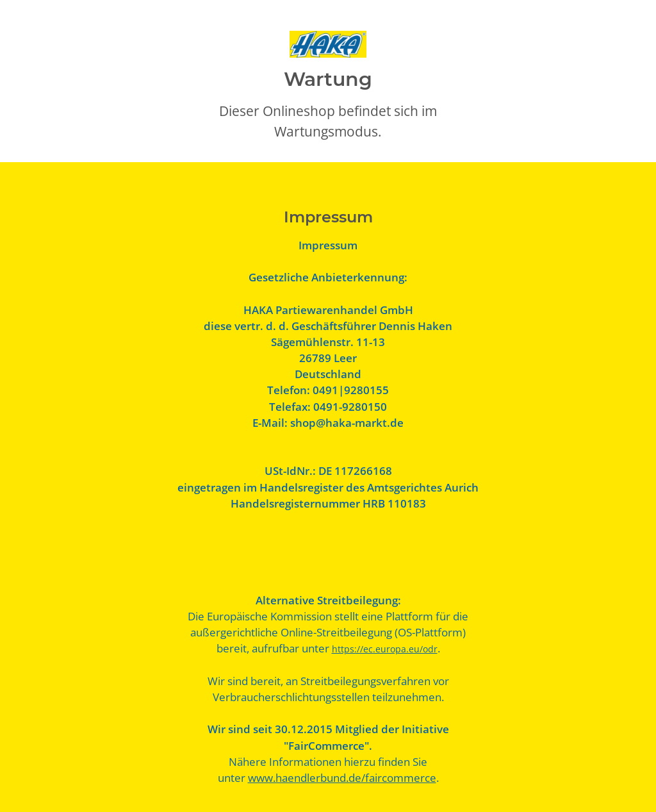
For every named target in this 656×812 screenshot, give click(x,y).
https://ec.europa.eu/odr (385, 649)
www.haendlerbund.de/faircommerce (342, 778)
